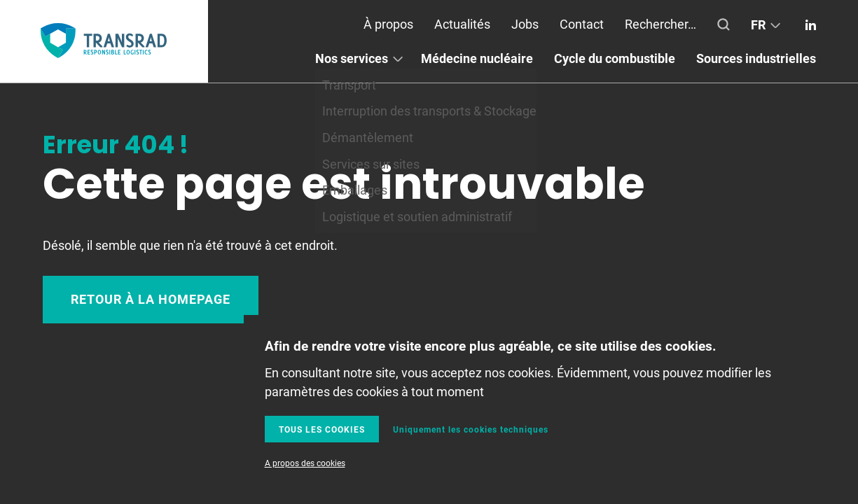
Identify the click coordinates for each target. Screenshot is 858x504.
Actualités (462, 24)
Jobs (525, 24)
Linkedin (811, 25)
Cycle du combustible (615, 58)
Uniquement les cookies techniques (471, 429)
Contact (582, 24)
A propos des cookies (305, 463)
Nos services (352, 58)
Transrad (104, 41)
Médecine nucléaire (477, 58)
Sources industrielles (756, 58)
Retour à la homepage (151, 299)
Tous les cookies (322, 429)
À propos (388, 24)
